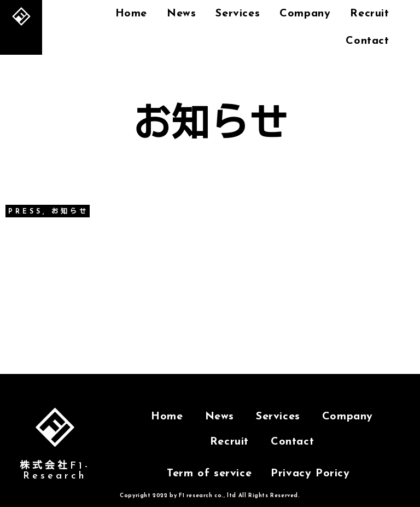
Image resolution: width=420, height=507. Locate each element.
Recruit (229, 442)
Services (238, 14)
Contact (367, 41)
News (181, 14)
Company (305, 14)
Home (131, 14)
